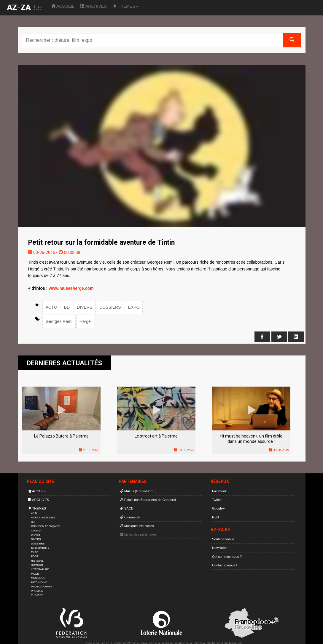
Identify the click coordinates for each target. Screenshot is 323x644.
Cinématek (130, 517)
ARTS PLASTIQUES (43, 518)
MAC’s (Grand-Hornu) (138, 491)
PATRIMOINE (39, 582)
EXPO (134, 307)
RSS (215, 517)
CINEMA (36, 531)
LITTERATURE (40, 569)
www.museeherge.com (71, 288)
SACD (127, 508)
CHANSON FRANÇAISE (46, 526)
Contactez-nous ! (225, 565)
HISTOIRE (37, 561)
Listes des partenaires (139, 534)
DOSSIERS (110, 307)
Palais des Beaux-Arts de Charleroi (148, 500)
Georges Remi (59, 321)
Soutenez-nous (223, 539)
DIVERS (85, 307)
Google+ (218, 508)
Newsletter (220, 548)
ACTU (51, 307)
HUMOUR (37, 565)
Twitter (217, 500)
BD (67, 307)
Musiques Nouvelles (137, 526)
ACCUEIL (63, 6)
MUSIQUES (38, 578)
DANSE (36, 535)
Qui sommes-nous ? (227, 557)
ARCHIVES (94, 6)
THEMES (125, 6)
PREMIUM (37, 591)
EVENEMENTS (40, 548)
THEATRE (37, 595)
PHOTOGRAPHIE (42, 587)
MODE (35, 574)
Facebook (219, 491)
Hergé (85, 321)
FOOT (35, 556)
